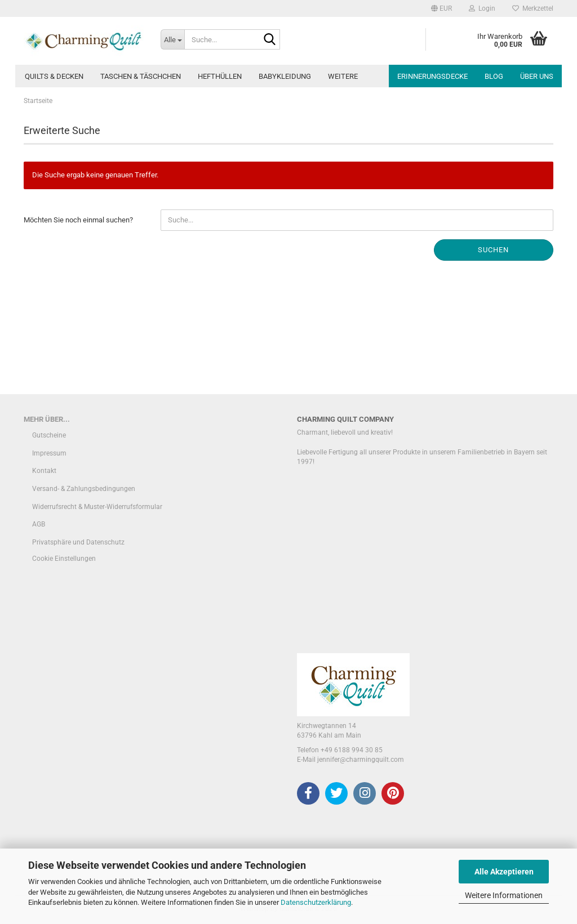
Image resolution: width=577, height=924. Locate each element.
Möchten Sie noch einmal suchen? (78, 220)
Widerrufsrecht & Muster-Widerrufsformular (97, 507)
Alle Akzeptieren (504, 872)
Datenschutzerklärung (316, 902)
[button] (441, 8)
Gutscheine (49, 435)
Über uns (537, 76)
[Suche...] (172, 39)
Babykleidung (285, 76)
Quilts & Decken (54, 76)
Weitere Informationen (504, 895)
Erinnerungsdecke (432, 76)
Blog (494, 76)
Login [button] (482, 8)
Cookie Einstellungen (64, 559)
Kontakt (44, 471)
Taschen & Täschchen (141, 76)
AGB (39, 524)
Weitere (343, 76)
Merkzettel (533, 8)
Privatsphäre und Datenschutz (78, 542)
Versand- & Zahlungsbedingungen (84, 489)
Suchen (493, 250)
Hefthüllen (220, 76)
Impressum (49, 453)
